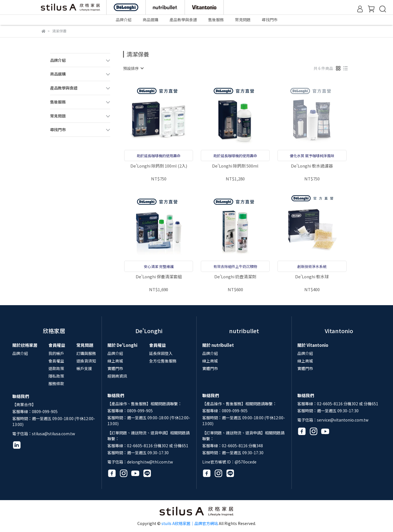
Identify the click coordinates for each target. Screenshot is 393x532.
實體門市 (115, 368)
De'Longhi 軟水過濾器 (312, 166)
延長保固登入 (161, 353)
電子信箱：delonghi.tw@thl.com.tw (140, 462)
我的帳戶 (56, 353)
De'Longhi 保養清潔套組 (159, 277)
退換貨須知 (86, 361)
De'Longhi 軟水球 (312, 277)
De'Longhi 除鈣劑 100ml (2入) (159, 166)
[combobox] (133, 68)
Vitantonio (339, 331)
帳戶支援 (84, 368)
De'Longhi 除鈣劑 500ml (235, 166)
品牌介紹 (20, 353)
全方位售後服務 (163, 361)
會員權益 (56, 361)
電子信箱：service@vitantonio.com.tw (333, 420)
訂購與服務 (86, 353)
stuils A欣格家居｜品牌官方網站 (190, 523)
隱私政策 (56, 376)
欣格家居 (54, 331)
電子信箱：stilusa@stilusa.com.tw (44, 434)
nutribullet (244, 331)
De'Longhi (149, 331)
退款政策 (56, 368)
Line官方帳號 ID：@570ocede (229, 462)
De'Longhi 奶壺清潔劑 (235, 277)
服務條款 (56, 383)
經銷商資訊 (117, 376)
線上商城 (115, 361)
